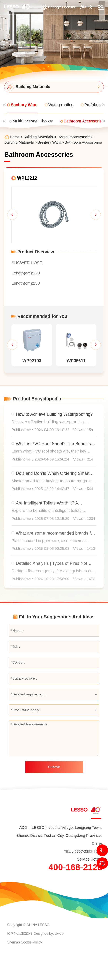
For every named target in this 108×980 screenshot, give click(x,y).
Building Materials (19, 142)
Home (15, 137)
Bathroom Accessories (83, 142)
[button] (12, 215)
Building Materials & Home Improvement (57, 137)
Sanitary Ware (49, 142)
